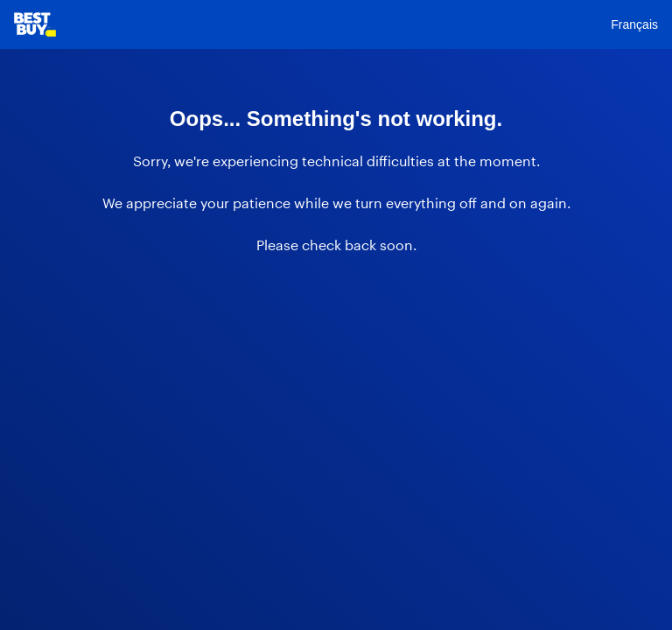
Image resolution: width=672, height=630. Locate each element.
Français (634, 24)
